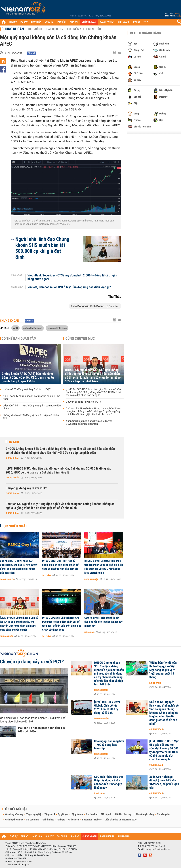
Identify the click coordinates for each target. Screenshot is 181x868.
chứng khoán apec (33, 328)
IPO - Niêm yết (76, 29)
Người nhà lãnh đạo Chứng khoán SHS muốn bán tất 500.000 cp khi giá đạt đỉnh (42, 248)
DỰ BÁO (24, 22)
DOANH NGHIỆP (107, 22)
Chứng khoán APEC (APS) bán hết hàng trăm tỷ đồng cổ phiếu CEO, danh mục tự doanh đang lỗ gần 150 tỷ (28, 378)
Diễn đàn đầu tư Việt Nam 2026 (121, 820)
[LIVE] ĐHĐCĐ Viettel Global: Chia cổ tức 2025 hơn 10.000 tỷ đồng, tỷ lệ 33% (107, 707)
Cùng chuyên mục (80, 338)
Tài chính (47, 575)
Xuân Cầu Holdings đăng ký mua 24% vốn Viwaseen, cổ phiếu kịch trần (89, 423)
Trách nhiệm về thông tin (17, 865)
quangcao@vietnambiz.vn (157, 849)
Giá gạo (61, 820)
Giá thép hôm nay (14, 820)
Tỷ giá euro (77, 814)
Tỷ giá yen (63, 814)
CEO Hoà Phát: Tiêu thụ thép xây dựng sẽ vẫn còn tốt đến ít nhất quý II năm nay (103, 622)
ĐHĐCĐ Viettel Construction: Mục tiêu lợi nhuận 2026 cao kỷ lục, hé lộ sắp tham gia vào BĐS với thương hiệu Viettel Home (104, 567)
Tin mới (13, 442)
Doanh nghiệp (7, 579)
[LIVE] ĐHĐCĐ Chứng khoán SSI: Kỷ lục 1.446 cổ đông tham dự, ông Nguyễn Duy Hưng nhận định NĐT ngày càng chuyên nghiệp (19, 624)
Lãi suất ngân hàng (144, 814)
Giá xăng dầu (163, 814)
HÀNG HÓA (36, 22)
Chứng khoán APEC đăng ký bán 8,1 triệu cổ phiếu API (31, 417)
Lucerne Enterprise (57, 328)
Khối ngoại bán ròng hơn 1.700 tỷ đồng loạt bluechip (109, 745)
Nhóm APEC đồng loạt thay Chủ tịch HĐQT (27, 389)
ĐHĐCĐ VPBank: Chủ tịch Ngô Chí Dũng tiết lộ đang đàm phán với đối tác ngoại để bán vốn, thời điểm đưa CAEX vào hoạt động (62, 624)
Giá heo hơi (92, 814)
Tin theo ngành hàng (145, 33)
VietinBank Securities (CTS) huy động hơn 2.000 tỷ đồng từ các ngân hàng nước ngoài (72, 277)
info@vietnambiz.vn (22, 861)
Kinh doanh (155, 683)
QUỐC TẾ (49, 22)
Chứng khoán (13, 29)
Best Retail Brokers (92, 820)
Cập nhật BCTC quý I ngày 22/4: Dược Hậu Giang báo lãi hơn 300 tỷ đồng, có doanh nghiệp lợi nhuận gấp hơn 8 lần (19, 567)
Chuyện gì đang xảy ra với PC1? (83, 402)
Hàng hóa (89, 632)
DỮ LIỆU (137, 22)
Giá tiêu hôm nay (123, 814)
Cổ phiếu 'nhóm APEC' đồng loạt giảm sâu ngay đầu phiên (32, 407)
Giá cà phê (106, 814)
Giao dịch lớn (54, 29)
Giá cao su (74, 820)
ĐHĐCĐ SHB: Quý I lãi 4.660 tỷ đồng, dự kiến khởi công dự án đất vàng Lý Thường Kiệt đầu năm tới (61, 565)
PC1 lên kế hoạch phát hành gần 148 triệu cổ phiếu (42, 730)
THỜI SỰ (13, 22)
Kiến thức (95, 29)
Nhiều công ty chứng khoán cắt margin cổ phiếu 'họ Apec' (31, 398)
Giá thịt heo (48, 820)
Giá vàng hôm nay (14, 814)
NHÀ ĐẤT (74, 22)
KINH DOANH (124, 22)
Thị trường (35, 29)
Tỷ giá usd (50, 814)
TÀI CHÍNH (61, 22)
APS (15, 328)
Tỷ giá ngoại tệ (34, 814)
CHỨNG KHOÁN (89, 22)
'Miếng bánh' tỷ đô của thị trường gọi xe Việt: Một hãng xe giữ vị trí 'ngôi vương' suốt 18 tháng (163, 670)
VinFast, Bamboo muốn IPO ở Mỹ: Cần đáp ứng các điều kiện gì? (69, 287)
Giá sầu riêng (33, 820)
